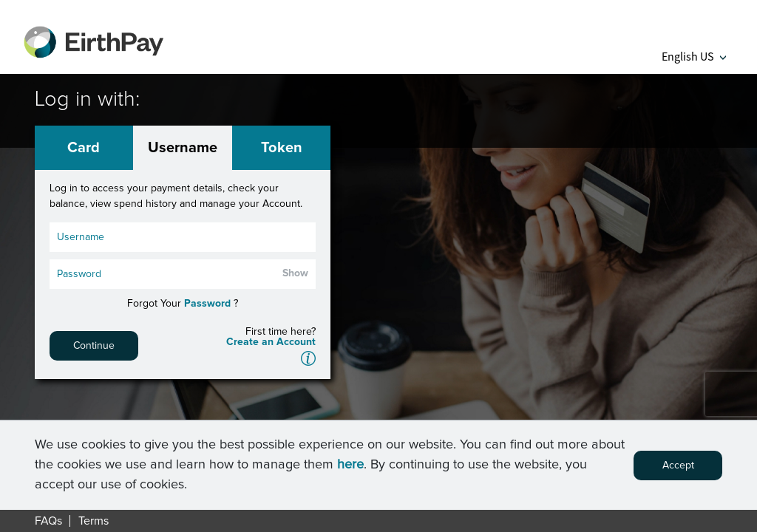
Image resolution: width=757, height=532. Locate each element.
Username (183, 148)
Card (84, 148)
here (350, 465)
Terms (94, 521)
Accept (678, 465)
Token (282, 148)
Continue (94, 346)
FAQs (48, 521)
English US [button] (694, 56)
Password (207, 304)
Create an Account (271, 342)
